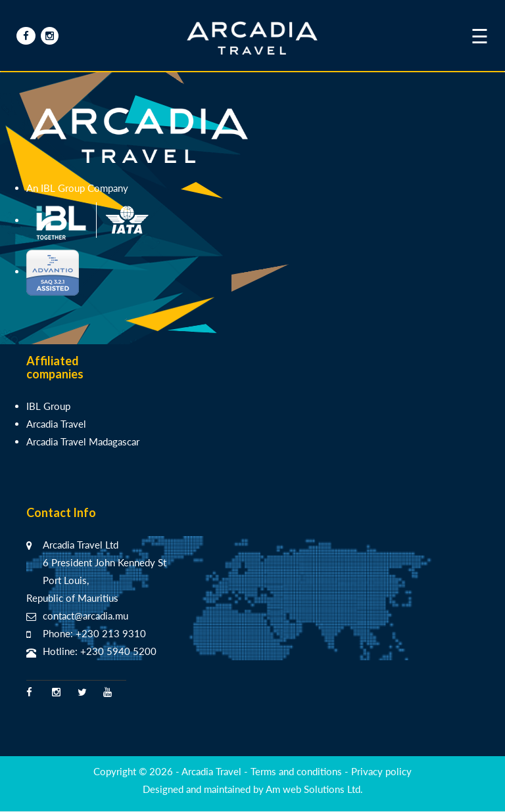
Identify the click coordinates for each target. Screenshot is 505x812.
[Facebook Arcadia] (26, 36)
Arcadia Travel (56, 424)
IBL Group (48, 406)
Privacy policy (381, 771)
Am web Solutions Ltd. (314, 789)
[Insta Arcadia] (50, 36)
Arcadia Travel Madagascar (83, 441)
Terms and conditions (298, 771)
